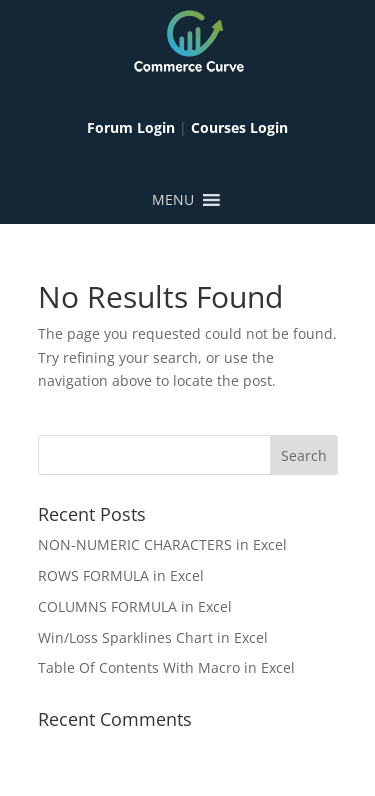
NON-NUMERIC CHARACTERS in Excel (162, 544)
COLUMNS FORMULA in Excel (135, 606)
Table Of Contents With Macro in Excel (166, 667)
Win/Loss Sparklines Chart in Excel (153, 637)
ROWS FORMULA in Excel (121, 575)
